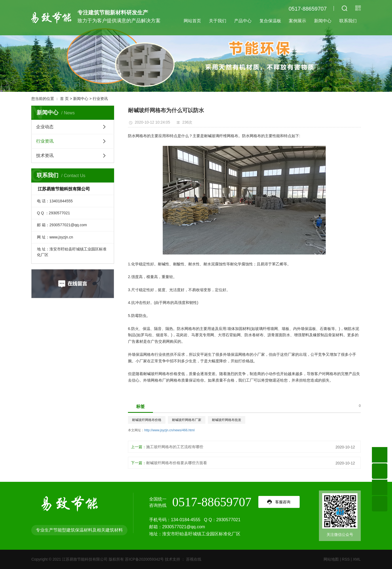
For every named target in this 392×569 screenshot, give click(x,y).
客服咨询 (283, 502)
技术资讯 (45, 155)
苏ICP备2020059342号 (144, 559)
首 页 (64, 99)
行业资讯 (100, 99)
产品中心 (243, 21)
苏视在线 (193, 559)
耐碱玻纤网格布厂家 (187, 420)
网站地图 (331, 559)
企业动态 (45, 127)
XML (357, 559)
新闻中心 (323, 21)
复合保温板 (270, 21)
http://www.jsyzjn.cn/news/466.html (169, 430)
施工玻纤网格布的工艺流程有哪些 (175, 447)
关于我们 (218, 21)
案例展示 (297, 21)
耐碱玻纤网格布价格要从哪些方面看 (177, 463)
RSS (346, 559)
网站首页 (192, 21)
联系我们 (348, 21)
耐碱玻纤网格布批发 (227, 420)
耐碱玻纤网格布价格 (147, 420)
